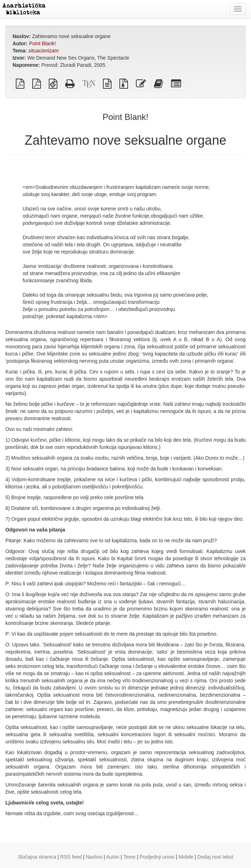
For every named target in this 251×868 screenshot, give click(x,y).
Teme (129, 857)
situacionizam (44, 51)
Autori (113, 857)
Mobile (186, 857)
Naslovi (94, 857)
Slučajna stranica (37, 857)
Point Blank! (42, 43)
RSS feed (71, 857)
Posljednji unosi (157, 857)
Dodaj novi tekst (216, 857)
